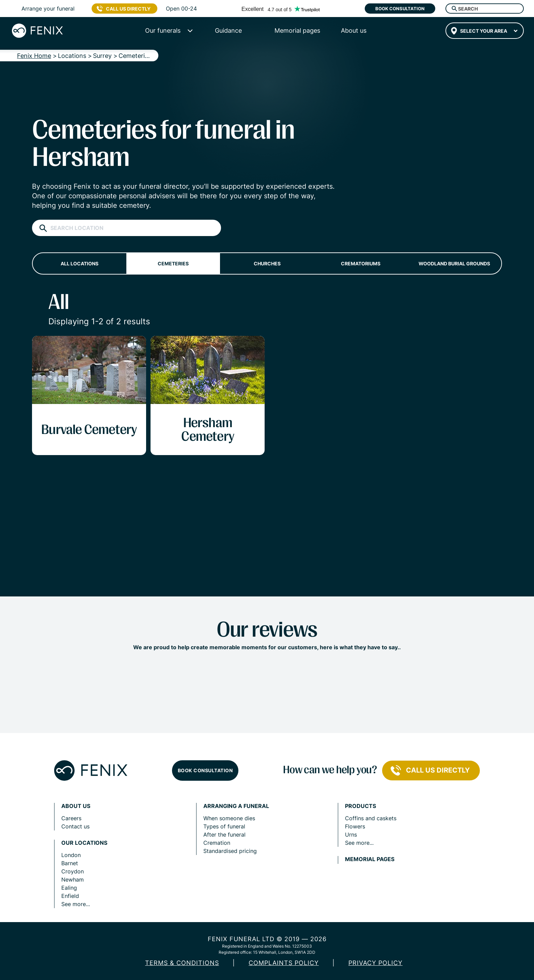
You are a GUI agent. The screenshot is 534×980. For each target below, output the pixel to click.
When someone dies (229, 818)
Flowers (355, 826)
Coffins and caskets (371, 818)
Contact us (75, 826)
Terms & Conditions (182, 963)
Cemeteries (173, 263)
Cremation (217, 843)
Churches (267, 263)
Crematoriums (361, 263)
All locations (80, 263)
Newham (73, 880)
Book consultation (400, 9)
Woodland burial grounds (454, 263)
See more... (76, 904)
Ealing (69, 888)
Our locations (84, 843)
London (71, 855)
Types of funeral (224, 826)
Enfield (70, 896)
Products (360, 806)
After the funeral (224, 835)
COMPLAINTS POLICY (284, 963)
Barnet (70, 863)
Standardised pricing (230, 851)
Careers (71, 818)
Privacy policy (375, 963)
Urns (351, 835)
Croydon (73, 871)
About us (76, 806)
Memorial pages (370, 859)
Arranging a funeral (236, 806)
